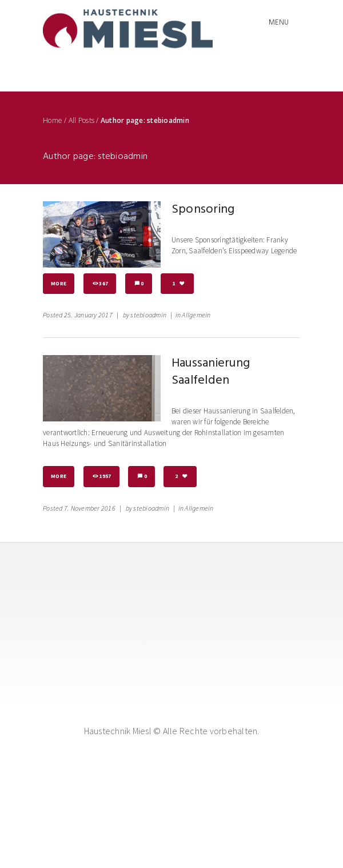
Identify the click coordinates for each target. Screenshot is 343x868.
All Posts (81, 121)
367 (103, 283)
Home (53, 121)
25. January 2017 (88, 315)
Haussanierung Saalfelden (211, 372)
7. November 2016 (90, 508)
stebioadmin (148, 315)
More (59, 283)
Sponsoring (203, 210)
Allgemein (196, 315)
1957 (105, 476)
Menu (279, 23)
